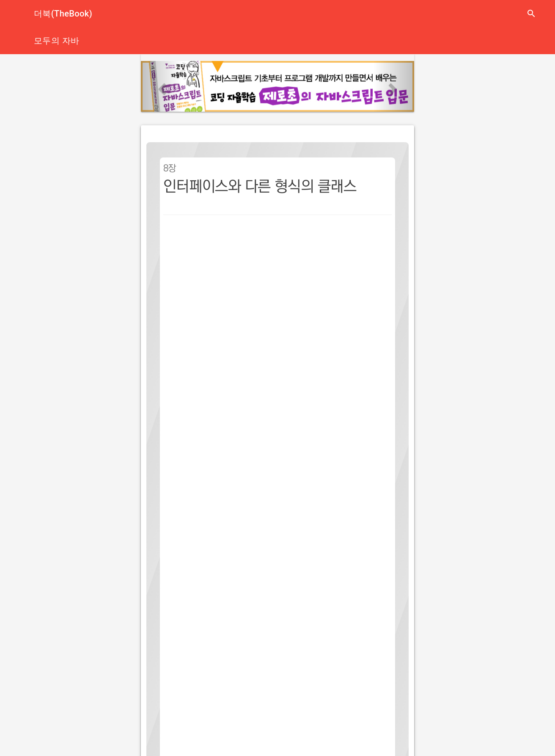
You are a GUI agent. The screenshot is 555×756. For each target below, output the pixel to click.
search (531, 14)
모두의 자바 (56, 41)
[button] (161, 86)
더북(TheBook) (63, 14)
